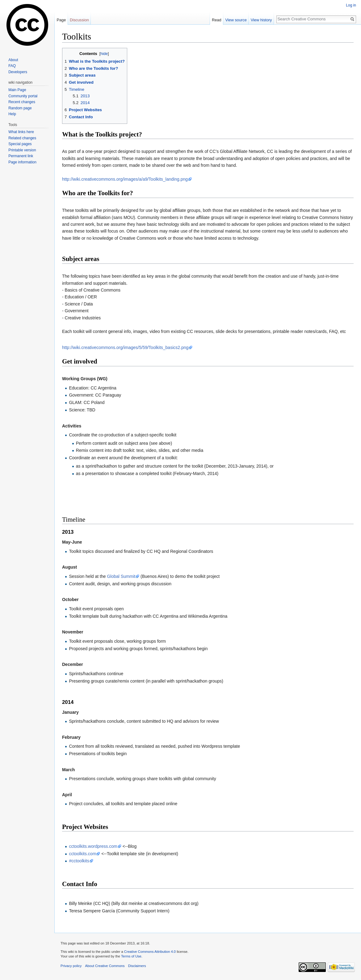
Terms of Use (131, 956)
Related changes (22, 138)
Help (12, 114)
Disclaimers (137, 966)
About (13, 60)
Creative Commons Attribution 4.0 (150, 952)
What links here (21, 132)
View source (236, 20)
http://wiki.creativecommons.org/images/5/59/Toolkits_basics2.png (125, 347)
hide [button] (104, 54)
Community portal (23, 96)
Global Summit (121, 576)
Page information (22, 162)
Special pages (20, 144)
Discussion (79, 20)
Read (217, 20)
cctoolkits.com (82, 854)
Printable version (22, 150)
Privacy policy (71, 966)
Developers (18, 72)
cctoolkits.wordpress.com (93, 846)
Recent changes (22, 102)
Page (61, 20)
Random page (20, 108)
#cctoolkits (79, 861)
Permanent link (21, 156)
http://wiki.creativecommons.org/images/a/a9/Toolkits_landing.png (125, 179)
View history (261, 20)
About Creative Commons (105, 966)
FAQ (12, 66)
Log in (351, 5)
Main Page (17, 90)
